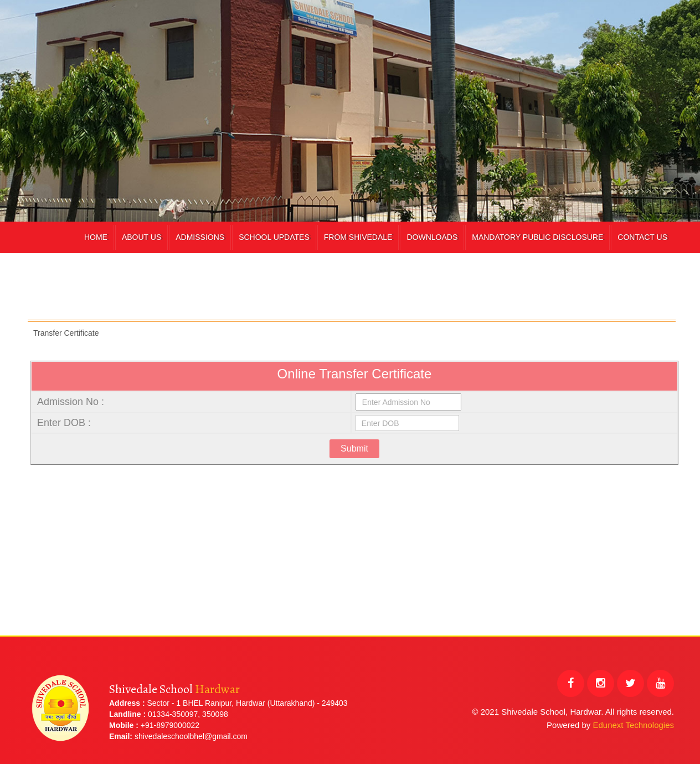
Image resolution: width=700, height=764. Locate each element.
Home (96, 237)
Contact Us (642, 237)
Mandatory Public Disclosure (537, 237)
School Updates (274, 237)
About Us (141, 237)
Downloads (432, 237)
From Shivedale (358, 237)
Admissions (200, 237)
